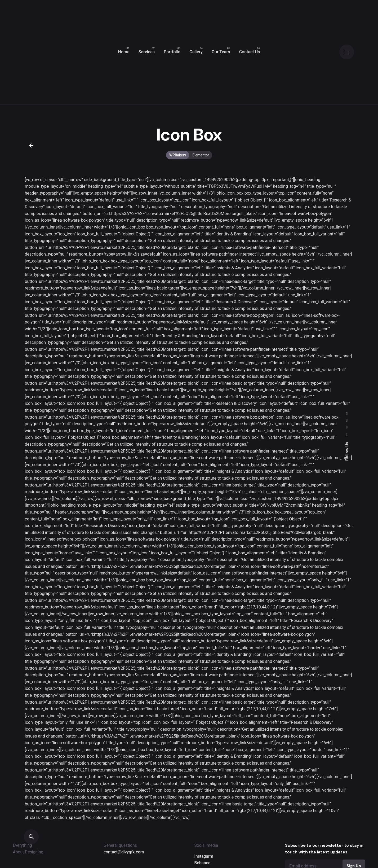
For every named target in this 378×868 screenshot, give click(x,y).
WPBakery (178, 155)
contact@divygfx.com (124, 852)
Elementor (201, 155)
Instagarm (204, 856)
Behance (203, 863)
